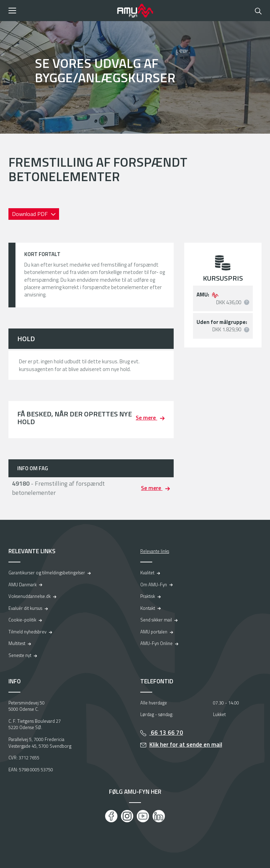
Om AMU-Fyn (154, 585)
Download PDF (31, 214)
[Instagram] (127, 816)
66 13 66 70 (166, 733)
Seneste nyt (20, 655)
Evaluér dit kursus (25, 608)
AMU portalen (154, 632)
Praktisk (148, 596)
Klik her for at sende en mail (186, 745)
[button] (60, 11)
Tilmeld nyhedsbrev (27, 632)
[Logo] (135, 11)
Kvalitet (147, 573)
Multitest (17, 643)
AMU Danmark (22, 585)
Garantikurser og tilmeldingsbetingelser (47, 573)
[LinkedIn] (159, 816)
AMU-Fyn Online (156, 643)
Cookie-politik (22, 620)
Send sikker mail (156, 620)
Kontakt (148, 608)
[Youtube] (143, 816)
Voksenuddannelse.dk (30, 596)
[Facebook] (111, 816)
